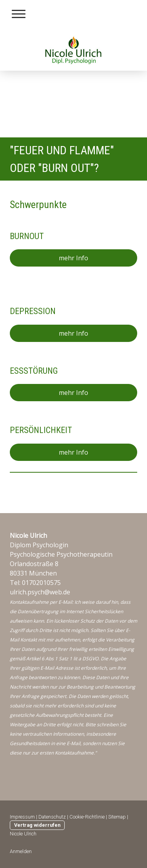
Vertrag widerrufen (37, 825)
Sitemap (117, 817)
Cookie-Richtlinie (87, 817)
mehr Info (73, 258)
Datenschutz (52, 817)
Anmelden (21, 851)
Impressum (22, 817)
